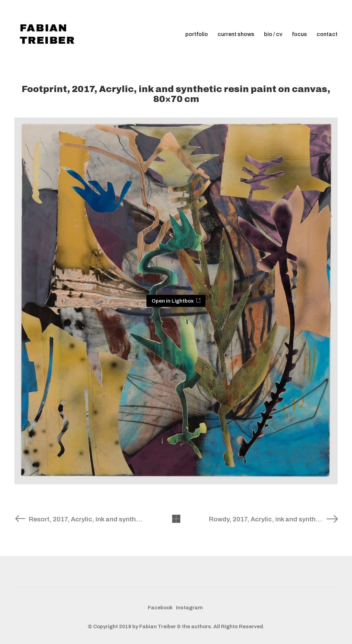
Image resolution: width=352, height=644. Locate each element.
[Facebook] (160, 608)
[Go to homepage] (49, 34)
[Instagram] (189, 608)
